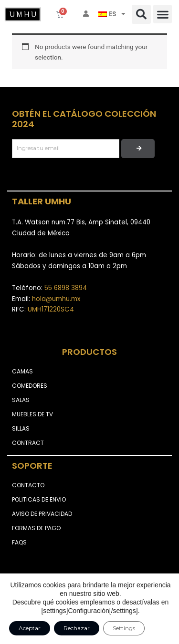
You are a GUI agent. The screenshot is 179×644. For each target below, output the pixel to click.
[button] (141, 14)
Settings (124, 628)
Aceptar (30, 628)
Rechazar (77, 628)
